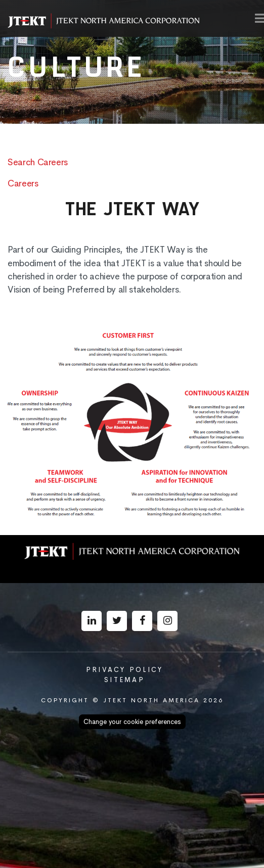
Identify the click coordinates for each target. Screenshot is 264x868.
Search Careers (38, 162)
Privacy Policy (125, 670)
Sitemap (124, 680)
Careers (23, 183)
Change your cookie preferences (132, 722)
